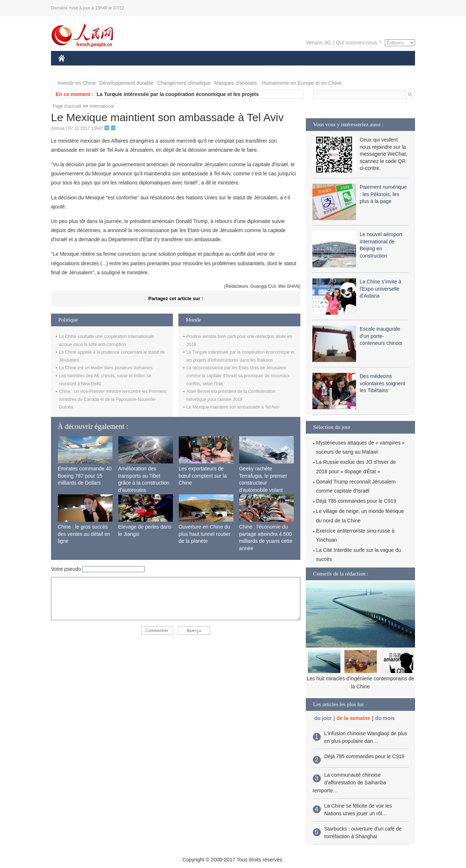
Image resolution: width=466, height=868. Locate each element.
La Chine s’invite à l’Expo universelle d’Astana (380, 289)
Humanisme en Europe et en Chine (302, 83)
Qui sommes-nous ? (359, 43)
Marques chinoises (236, 83)
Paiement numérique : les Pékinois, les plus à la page (383, 194)
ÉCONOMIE (102, 69)
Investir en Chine (77, 83)
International (102, 106)
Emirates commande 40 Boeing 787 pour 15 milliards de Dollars (85, 476)
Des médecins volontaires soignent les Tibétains (382, 383)
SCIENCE (198, 69)
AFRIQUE (166, 69)
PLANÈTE (295, 69)
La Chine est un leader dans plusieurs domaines (106, 368)
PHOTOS (389, 69)
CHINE (71, 69)
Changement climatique (184, 83)
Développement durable (127, 83)
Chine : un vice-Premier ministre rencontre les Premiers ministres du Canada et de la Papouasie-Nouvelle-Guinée (113, 399)
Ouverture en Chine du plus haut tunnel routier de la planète (205, 534)
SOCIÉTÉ (263, 69)
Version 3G (318, 43)
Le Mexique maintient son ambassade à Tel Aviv (233, 407)
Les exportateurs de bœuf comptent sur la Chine (203, 476)
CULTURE (231, 69)
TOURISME (356, 69)
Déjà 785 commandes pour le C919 (356, 501)
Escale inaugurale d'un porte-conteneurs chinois (381, 336)
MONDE (136, 69)
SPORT (325, 69)
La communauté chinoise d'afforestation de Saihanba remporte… (349, 783)
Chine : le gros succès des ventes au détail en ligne (84, 534)
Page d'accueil (67, 106)
